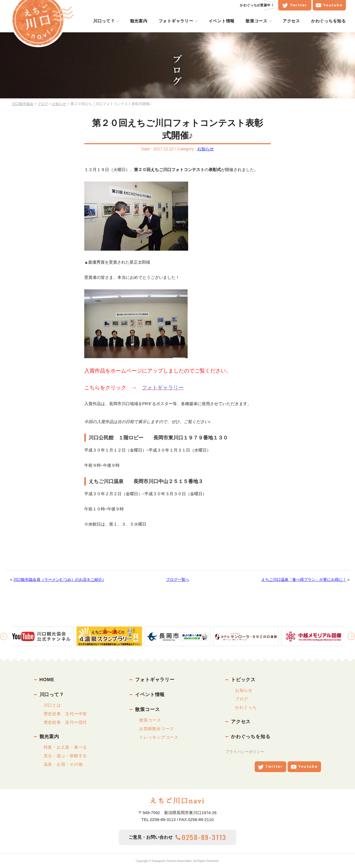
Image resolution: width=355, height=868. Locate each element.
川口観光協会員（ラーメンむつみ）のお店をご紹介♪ (59, 580)
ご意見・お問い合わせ (177, 837)
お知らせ (206, 149)
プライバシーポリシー (245, 752)
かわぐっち (246, 707)
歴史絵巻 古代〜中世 (65, 714)
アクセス (294, 21)
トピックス (243, 680)
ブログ (242, 699)
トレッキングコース (159, 737)
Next (351, 636)
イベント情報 (224, 21)
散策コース (260, 21)
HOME (47, 680)
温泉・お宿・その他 (63, 764)
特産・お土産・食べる (65, 747)
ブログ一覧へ (178, 580)
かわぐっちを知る (332, 21)
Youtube (332, 5)
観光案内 (142, 21)
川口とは (52, 705)
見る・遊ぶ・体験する (65, 756)
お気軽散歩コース (157, 729)
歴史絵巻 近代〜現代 (65, 722)
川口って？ (107, 21)
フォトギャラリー (179, 21)
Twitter (298, 5)
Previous (4, 636)
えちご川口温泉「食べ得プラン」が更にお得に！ (304, 580)
